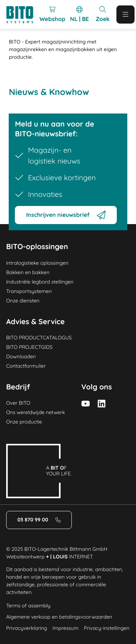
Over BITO (18, 403)
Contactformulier (26, 366)
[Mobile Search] (103, 15)
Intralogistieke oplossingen (37, 263)
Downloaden (21, 356)
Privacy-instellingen (106, 628)
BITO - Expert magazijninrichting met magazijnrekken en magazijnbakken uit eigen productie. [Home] (63, 49)
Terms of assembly (28, 606)
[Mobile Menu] (125, 15)
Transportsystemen (29, 291)
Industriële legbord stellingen (40, 282)
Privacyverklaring (27, 628)
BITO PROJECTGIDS (29, 347)
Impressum (66, 628)
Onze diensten (23, 301)
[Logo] (23, 15)
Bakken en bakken (28, 272)
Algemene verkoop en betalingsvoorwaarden (59, 617)
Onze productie (24, 422)
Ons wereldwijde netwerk (36, 412)
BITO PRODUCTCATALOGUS (39, 338)
